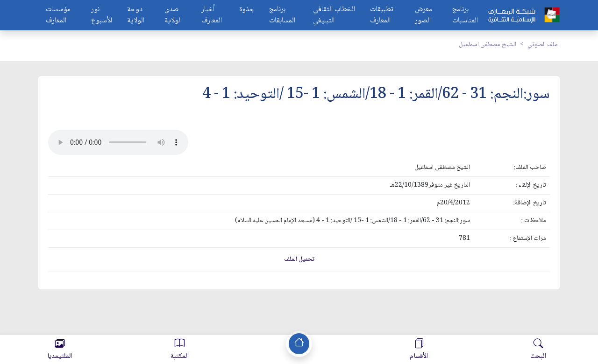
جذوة (247, 10)
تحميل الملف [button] (299, 259)
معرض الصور (424, 15)
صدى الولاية (173, 15)
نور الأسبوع (102, 15)
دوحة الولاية (136, 15)
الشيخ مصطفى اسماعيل (488, 45)
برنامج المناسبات (465, 15)
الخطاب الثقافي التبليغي (334, 15)
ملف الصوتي (543, 45)
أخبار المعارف (212, 15)
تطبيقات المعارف (382, 15)
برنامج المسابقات (282, 15)
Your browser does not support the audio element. (118, 142)
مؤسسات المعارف (58, 15)
